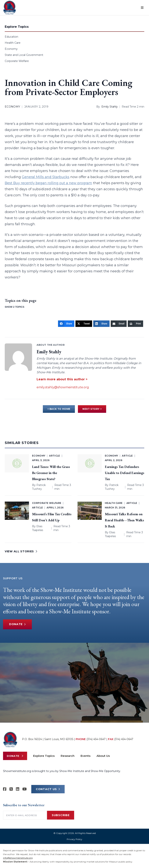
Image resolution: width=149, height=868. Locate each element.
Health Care (13, 43)
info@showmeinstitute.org (18, 858)
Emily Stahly (110, 107)
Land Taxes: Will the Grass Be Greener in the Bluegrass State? (51, 473)
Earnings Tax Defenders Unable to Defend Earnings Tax (125, 473)
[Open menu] (142, 8)
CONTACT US (48, 789)
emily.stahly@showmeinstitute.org (63, 387)
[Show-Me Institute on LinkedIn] (18, 789)
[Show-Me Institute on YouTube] (25, 789)
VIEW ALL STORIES (21, 551)
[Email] (119, 324)
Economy (11, 49)
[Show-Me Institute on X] (11, 789)
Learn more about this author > (62, 379)
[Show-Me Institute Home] (10, 8)
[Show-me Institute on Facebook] (5, 789)
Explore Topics (44, 756)
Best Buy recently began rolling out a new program (48, 183)
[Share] (66, 324)
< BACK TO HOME (59, 409)
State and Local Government (24, 55)
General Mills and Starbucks (46, 177)
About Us (103, 756)
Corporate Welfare (17, 61)
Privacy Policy (74, 839)
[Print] (135, 324)
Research (68, 756)
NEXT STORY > (92, 409)
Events (85, 756)
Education (11, 37)
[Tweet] (84, 324)
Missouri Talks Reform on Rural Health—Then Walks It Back (124, 520)
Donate (17, 624)
